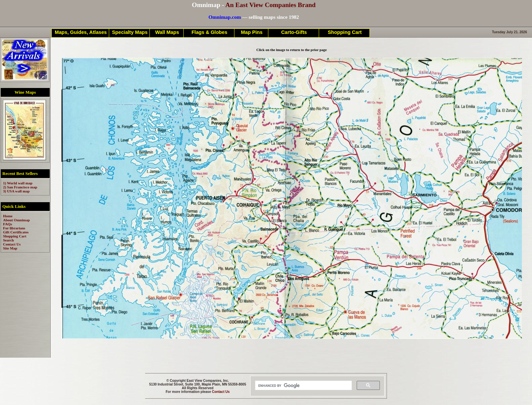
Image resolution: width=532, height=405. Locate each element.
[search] (303, 386)
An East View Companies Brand (271, 5)
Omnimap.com (225, 17)
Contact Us (221, 392)
